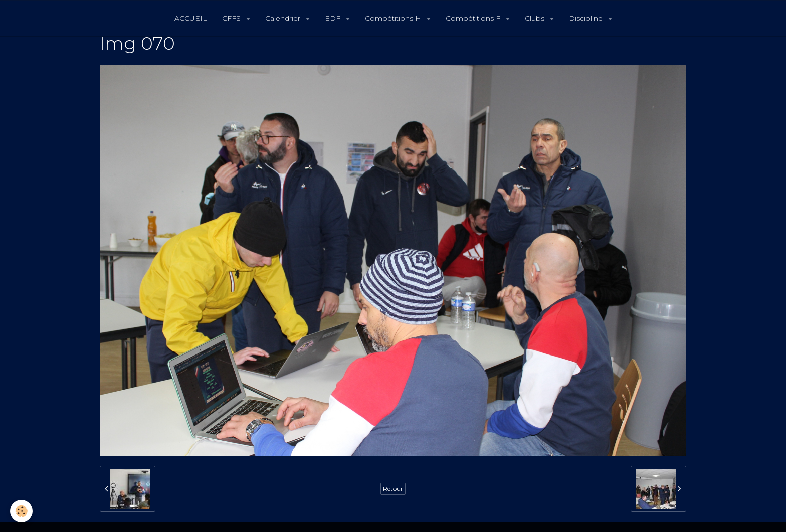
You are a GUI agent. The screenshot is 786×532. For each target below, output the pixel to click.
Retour (393, 489)
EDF (334, 18)
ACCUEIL (191, 18)
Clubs (536, 18)
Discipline (587, 18)
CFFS (232, 18)
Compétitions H (394, 18)
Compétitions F (474, 18)
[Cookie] (21, 511)
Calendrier (284, 18)
